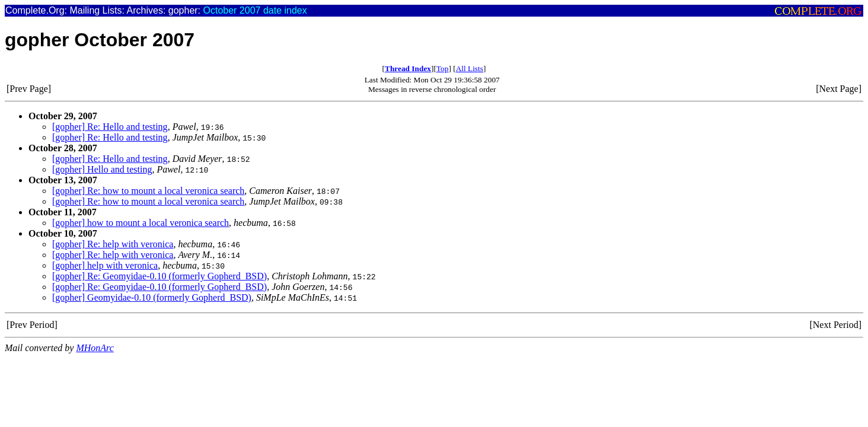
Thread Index (408, 68)
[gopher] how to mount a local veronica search (141, 223)
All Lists (470, 68)
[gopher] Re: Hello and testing (110, 127)
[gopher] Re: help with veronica (113, 244)
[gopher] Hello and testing (102, 169)
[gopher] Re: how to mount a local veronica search (148, 191)
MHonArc (95, 348)
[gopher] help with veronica (105, 265)
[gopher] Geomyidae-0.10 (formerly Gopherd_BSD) (152, 297)
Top (443, 68)
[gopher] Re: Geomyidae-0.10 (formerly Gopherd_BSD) (159, 276)
